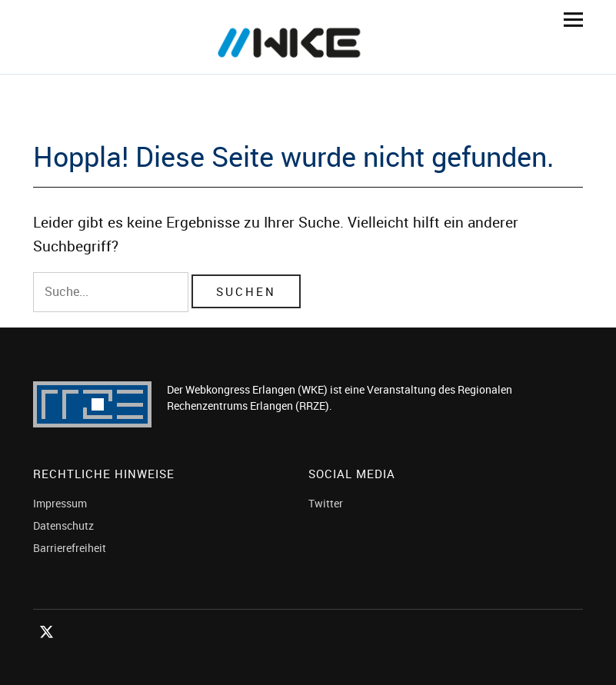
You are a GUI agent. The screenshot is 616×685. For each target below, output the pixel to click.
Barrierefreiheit (70, 548)
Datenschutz (63, 525)
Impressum (60, 503)
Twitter (326, 503)
